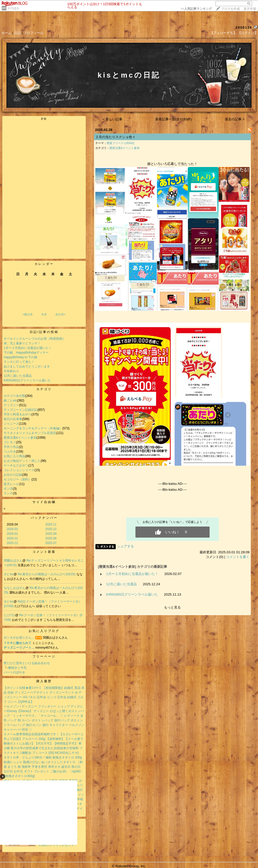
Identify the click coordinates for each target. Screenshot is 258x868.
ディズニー (11, 405)
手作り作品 (11, 447)
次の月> (60, 314)
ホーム (6, 33)
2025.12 (12, 543)
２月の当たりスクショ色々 (115, 137)
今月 (44, 314)
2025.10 (51, 529)
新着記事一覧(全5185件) (174, 119)
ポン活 (8, 489)
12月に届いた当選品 (18, 376)
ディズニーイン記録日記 (21, 410)
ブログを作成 (230, 9)
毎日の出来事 (13, 419)
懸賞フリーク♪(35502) (121, 143)
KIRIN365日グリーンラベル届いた (27, 380)
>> (196, 9)
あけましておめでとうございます (27, 366)
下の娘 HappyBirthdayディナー (26, 353)
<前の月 (27, 314)
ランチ (8, 493)
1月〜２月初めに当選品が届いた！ (28, 348)
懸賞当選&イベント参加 (20, 438)
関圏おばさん (13, 561)
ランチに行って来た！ (19, 362)
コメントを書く (238, 557)
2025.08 (51, 538)
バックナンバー (44, 518)
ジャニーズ (11, 424)
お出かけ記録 (13, 475)
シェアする (126, 546)
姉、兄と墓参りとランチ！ (22, 343)
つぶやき (10, 452)
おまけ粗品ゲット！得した (22, 461)
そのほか (13, 8)
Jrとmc (9, 574)
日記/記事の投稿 (44, 332)
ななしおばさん (15, 588)
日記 (18, 33)
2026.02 (12, 534)
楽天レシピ (11, 484)
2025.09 (51, 534)
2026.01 (12, 538)
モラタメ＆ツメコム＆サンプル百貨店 (30, 433)
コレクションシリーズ (19, 470)
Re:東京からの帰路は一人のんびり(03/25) (47, 574)
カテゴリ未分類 (14, 396)
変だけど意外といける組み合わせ (27, 663)
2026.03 (12, 529)
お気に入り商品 (14, 456)
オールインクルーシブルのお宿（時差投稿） (35, 339)
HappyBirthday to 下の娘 (20, 357)
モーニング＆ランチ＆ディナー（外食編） (33, 428)
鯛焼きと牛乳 (18, 668)
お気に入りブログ (44, 631)
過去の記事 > (235, 119)
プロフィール (33, 33)
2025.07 (51, 543)
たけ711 (10, 615)
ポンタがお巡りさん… (19, 638)
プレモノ (10, 442)
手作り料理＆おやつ (18, 414)
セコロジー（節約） (18, 479)
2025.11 (51, 524)
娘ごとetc (10, 400)
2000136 (244, 27)
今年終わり (11, 371)
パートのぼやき (14, 672)
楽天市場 (250, 9)
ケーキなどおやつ (16, 465)
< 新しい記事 (113, 119)
